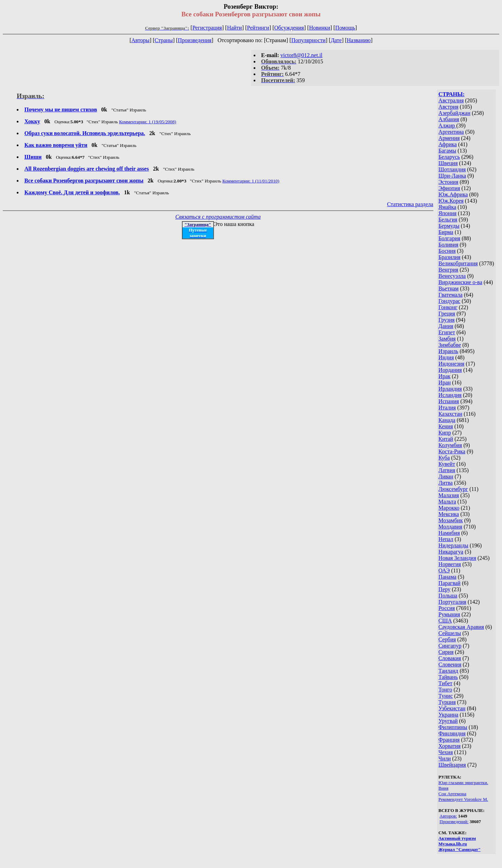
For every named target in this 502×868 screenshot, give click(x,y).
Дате (336, 40)
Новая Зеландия (457, 558)
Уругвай (448, 721)
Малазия (449, 495)
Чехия (446, 752)
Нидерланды (454, 545)
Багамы (447, 151)
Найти (235, 28)
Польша (448, 596)
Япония (448, 213)
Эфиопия (449, 188)
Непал (446, 539)
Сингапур (450, 646)
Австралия (451, 100)
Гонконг (448, 307)
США (445, 621)
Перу (445, 589)
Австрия (449, 107)
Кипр (445, 433)
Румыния (449, 614)
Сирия (446, 652)
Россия (447, 608)
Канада (447, 420)
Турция (447, 702)
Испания (449, 401)
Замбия (447, 339)
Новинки (320, 28)
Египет (447, 332)
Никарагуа (451, 552)
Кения (446, 426)
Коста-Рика (452, 451)
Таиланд (449, 671)
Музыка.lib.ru (453, 844)
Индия (446, 357)
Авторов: (448, 816)
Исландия (450, 395)
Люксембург (453, 489)
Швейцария (452, 765)
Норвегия (450, 564)
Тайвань (448, 677)
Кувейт (447, 464)
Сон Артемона (453, 794)
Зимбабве (450, 345)
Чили (445, 758)
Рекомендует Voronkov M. (463, 799)
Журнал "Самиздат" (460, 849)
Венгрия (449, 270)
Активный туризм (457, 838)
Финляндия (452, 733)
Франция (449, 740)
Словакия (450, 658)
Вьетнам (449, 288)
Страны (164, 40)
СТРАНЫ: (452, 94)
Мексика (449, 514)
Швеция (448, 163)
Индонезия (451, 364)
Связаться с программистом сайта (218, 217)
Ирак (445, 376)
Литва (446, 483)
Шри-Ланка (452, 176)
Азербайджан (455, 113)
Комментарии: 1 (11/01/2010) (251, 181)
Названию (359, 40)
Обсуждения (289, 28)
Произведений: (454, 822)
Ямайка (447, 207)
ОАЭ (444, 570)
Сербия (447, 639)
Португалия (453, 602)
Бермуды (449, 226)
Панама (447, 577)
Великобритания (458, 263)
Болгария (450, 238)
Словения (450, 664)
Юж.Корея (451, 201)
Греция (447, 314)
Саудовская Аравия (461, 627)
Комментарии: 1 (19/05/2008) (148, 122)
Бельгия (448, 220)
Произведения (195, 40)
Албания (449, 119)
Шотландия (452, 169)
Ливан (446, 476)
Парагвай (450, 583)
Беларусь (449, 157)
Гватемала (451, 295)
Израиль (449, 351)
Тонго (445, 690)
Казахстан (450, 414)
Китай (446, 439)
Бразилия (450, 257)
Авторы (140, 40)
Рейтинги (258, 28)
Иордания (450, 370)
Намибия (449, 533)
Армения (449, 138)
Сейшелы (450, 633)
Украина (449, 715)
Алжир (447, 126)
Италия (447, 408)
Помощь (345, 28)
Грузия (447, 320)
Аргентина (451, 132)
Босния (447, 251)
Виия (444, 788)
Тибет (446, 683)
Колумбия (450, 445)
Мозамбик (451, 520)
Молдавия (450, 527)
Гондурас (450, 301)
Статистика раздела (410, 204)
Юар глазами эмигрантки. (464, 783)
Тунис (446, 696)
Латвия (447, 470)
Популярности (308, 40)
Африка (448, 144)
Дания (446, 326)
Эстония (449, 182)
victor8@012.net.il (302, 55)
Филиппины (453, 727)
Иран (445, 382)
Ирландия (450, 389)
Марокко (449, 508)
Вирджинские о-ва (461, 282)
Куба (444, 458)
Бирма (446, 232)
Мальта (447, 502)
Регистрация (207, 28)
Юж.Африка (453, 194)
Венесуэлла (452, 276)
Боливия (449, 245)
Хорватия (450, 746)
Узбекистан (452, 708)
